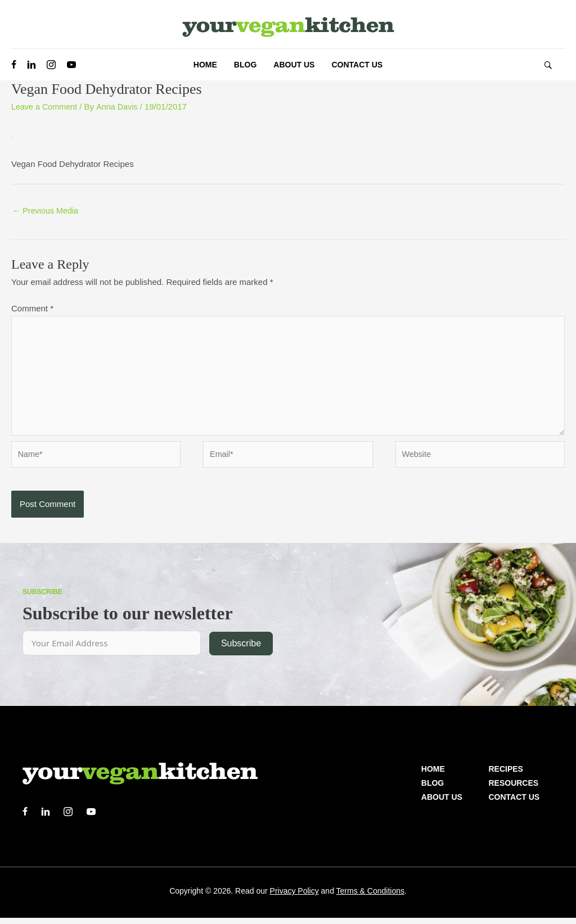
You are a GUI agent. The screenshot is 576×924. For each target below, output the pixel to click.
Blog (433, 789)
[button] (548, 65)
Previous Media (47, 211)
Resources (513, 789)
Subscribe (241, 650)
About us (442, 803)
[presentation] (97, 518)
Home (433, 776)
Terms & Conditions (370, 898)
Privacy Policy (294, 898)
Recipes (505, 776)
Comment (32, 309)
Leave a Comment (46, 107)
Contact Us (514, 803)
